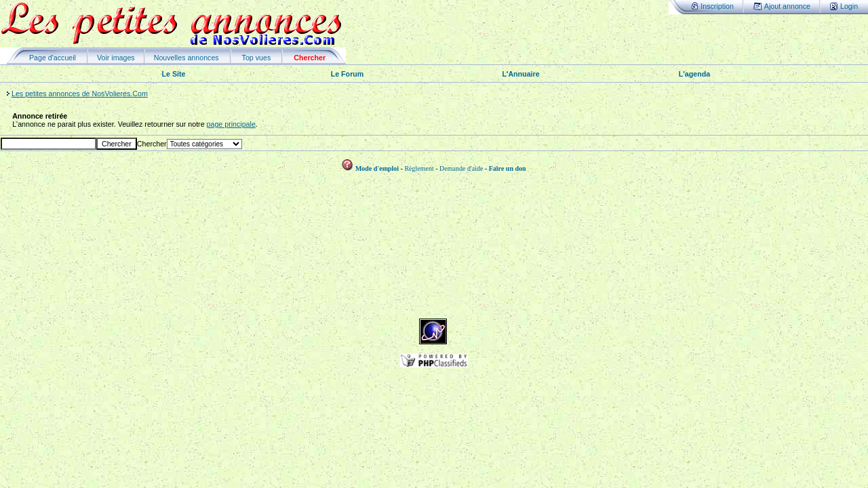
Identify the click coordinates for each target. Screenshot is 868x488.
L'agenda (694, 74)
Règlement (419, 168)
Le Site (174, 74)
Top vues (257, 58)
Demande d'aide (461, 168)
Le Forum (348, 74)
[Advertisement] (434, 288)
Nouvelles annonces (186, 58)
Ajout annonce (787, 6)
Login (849, 6)
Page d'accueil (53, 58)
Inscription (717, 6)
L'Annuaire (520, 74)
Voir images (116, 58)
